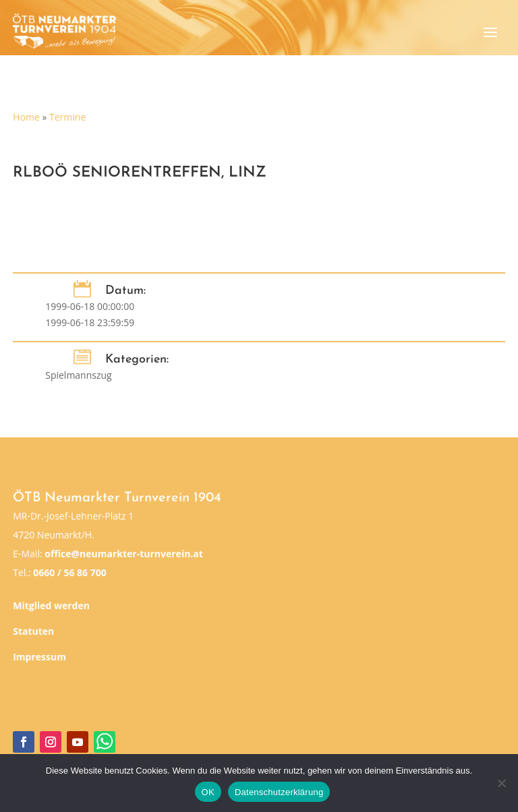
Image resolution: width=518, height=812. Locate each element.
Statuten (33, 631)
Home (26, 117)
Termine (67, 117)
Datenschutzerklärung (279, 792)
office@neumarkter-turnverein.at (124, 554)
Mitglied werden (51, 605)
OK (208, 792)
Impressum (39, 657)
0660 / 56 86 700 (69, 572)
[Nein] (501, 783)
